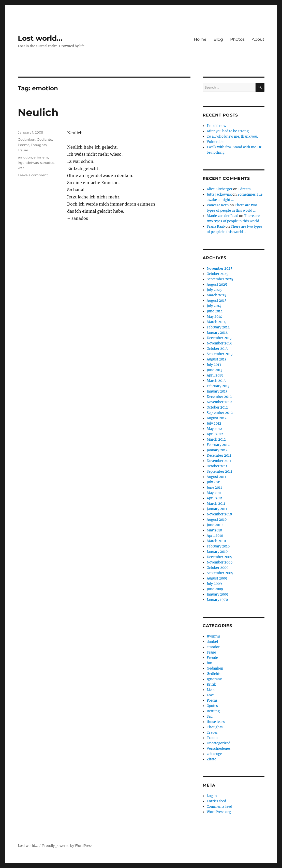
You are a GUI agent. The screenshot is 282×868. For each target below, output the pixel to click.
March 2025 (217, 295)
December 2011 (219, 455)
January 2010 (217, 552)
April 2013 (215, 375)
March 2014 (216, 322)
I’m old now (217, 126)
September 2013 (220, 354)
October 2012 (217, 407)
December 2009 (220, 557)
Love (211, 695)
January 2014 (217, 333)
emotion (25, 157)
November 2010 (219, 514)
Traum (212, 738)
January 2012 (217, 450)
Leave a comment (33, 175)
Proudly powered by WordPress (67, 846)
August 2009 (217, 578)
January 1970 (217, 600)
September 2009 (220, 573)
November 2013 (219, 343)
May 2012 (214, 429)
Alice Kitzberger (220, 189)
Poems (24, 145)
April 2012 (215, 434)
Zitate (211, 759)
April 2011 (215, 498)
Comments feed (219, 807)
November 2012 (219, 402)
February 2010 (218, 546)
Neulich (38, 112)
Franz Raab (216, 227)
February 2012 (218, 445)
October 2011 (217, 466)
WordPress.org (219, 812)
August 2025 (217, 285)
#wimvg (213, 636)
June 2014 (215, 311)
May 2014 (214, 317)
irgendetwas (28, 163)
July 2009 (214, 584)
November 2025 (220, 269)
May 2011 (214, 493)
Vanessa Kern (218, 205)
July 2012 (214, 423)
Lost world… (40, 38)
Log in (212, 796)
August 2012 (217, 418)
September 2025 (220, 279)
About (258, 39)
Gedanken (27, 139)
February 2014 (218, 327)
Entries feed (216, 801)
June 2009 (215, 589)
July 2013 (214, 365)
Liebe (211, 690)
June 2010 (215, 525)
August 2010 (217, 520)
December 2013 (219, 338)
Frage (211, 652)
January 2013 (217, 391)
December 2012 (219, 397)
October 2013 (217, 349)
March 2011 (216, 504)
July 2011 (214, 482)
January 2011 (217, 509)
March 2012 (216, 439)
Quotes (212, 706)
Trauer (23, 150)
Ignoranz (214, 679)
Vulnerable (216, 142)
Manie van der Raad (222, 216)
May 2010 (214, 530)
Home (200, 39)
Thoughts (39, 145)
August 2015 (217, 301)
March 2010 (216, 541)
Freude (212, 658)
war (21, 168)
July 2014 (214, 306)
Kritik (211, 684)
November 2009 (220, 562)
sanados (47, 163)
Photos (237, 39)
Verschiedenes (219, 749)
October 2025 (218, 274)
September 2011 (219, 472)
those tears (216, 722)
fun (210, 663)
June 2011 (214, 488)
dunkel (212, 642)
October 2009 (218, 568)
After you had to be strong (228, 131)
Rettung (213, 711)
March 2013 (216, 381)
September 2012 (220, 413)
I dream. (245, 189)
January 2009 (218, 594)
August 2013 (217, 359)
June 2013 (214, 370)
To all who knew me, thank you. (232, 136)
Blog (218, 39)
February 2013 (218, 386)
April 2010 (215, 536)
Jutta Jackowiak (219, 194)
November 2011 (219, 461)
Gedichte (44, 139)
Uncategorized (219, 743)
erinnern (41, 157)
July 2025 (214, 290)
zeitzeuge (214, 754)
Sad (210, 717)
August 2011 (216, 477)
